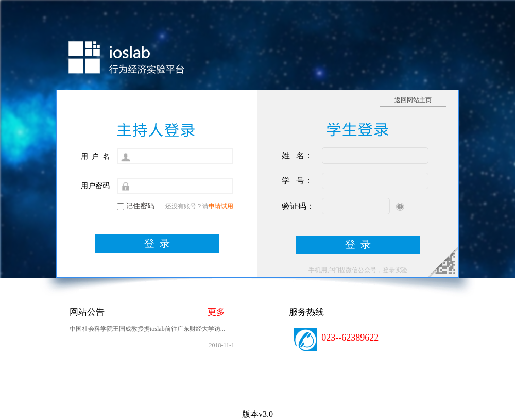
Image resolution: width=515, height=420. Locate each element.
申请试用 (221, 206)
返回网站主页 (413, 100)
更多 (216, 312)
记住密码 (140, 206)
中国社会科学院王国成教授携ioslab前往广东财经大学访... (147, 329)
